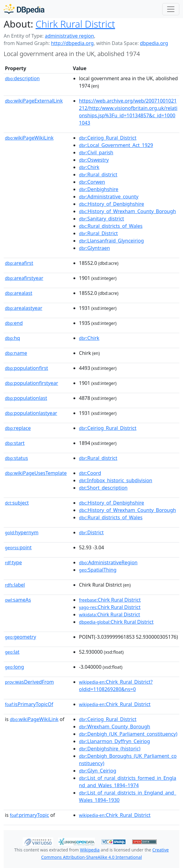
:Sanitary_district (101, 219)
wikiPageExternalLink (34, 101)
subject (17, 503)
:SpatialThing (98, 570)
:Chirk (89, 167)
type (13, 562)
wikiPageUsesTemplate (36, 473)
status (16, 458)
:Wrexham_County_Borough (115, 727)
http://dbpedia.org (72, 43)
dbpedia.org (154, 43)
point (18, 547)
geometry (21, 637)
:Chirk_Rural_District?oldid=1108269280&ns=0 (116, 686)
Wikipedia (90, 850)
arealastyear (24, 308)
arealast (19, 293)
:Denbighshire (99, 189)
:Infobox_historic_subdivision (116, 480)
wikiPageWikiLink (29, 138)
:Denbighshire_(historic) (110, 749)
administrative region (69, 36)
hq (12, 338)
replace (18, 428)
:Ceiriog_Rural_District (108, 138)
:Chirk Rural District (110, 600)
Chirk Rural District (75, 24)
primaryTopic (29, 815)
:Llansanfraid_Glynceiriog (111, 241)
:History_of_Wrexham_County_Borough (127, 211)
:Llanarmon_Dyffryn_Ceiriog (114, 741)
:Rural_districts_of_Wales (111, 226)
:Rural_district (98, 175)
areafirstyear (24, 278)
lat (12, 652)
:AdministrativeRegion (108, 562)
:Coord (90, 473)
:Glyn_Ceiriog (98, 771)
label (15, 585)
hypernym (22, 532)
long (14, 667)
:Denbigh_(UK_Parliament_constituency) (128, 734)
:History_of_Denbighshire (112, 204)
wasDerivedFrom (29, 682)
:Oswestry (94, 160)
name (16, 353)
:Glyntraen (94, 248)
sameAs (18, 600)
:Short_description (103, 488)
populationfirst (26, 368)
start (15, 443)
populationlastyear (31, 413)
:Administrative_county (109, 197)
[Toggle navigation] (171, 9)
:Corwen (92, 182)
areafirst (19, 263)
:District (91, 532)
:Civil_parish (96, 152)
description (22, 78)
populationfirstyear (32, 383)
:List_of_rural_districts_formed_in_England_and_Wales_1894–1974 (128, 782)
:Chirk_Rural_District (115, 704)
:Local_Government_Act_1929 (116, 145)
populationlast (26, 398)
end (14, 323)
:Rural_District (98, 233)
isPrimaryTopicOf (29, 704)
